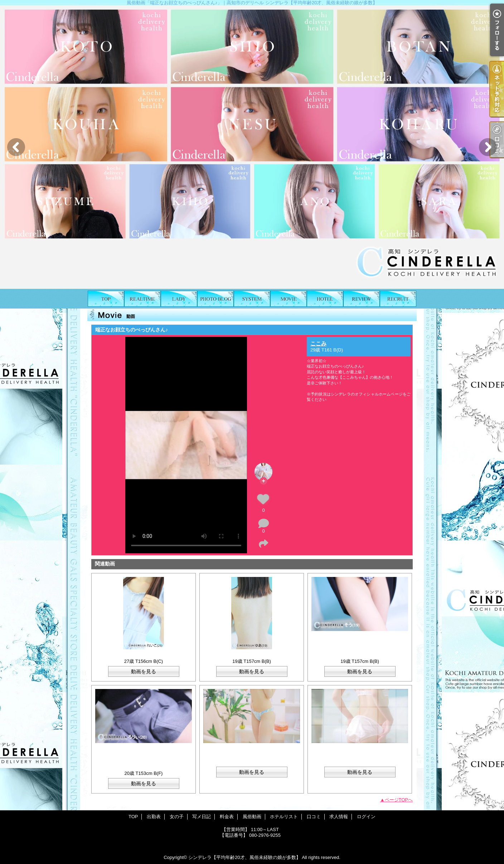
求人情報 (398, 299)
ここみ (318, 343)
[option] (252, 147)
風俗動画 (289, 299)
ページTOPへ (399, 800)
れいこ (144, 656)
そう (360, 656)
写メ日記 (215, 299)
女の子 (179, 299)
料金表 (252, 299)
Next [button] (488, 147)
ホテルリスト (325, 299)
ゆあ (254, 656)
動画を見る (144, 671)
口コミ (362, 299)
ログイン (366, 817)
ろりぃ (144, 768)
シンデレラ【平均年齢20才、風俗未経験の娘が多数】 (244, 857)
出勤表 (142, 299)
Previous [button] (16, 147)
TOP (106, 299)
